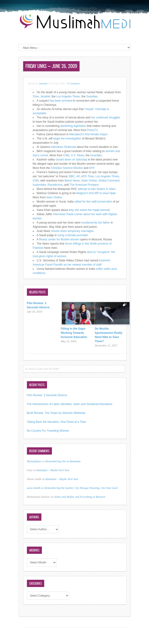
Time (91, 176)
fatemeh (43, 83)
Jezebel (45, 96)
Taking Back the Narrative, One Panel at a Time (56, 422)
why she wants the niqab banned (89, 210)
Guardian (92, 96)
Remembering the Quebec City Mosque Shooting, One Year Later (82, 488)
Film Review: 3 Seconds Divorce (47, 395)
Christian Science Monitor (67, 168)
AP (78, 176)
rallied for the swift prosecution (93, 202)
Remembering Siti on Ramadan (63, 461)
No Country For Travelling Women (48, 431)
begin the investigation (68, 139)
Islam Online (89, 181)
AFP (91, 168)
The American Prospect (84, 185)
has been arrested (61, 101)
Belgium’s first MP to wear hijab (96, 193)
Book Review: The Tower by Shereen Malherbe (56, 413)
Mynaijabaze (34, 461)
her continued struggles (106, 117)
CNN (66, 155)
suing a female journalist (72, 235)
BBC (72, 176)
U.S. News (78, 155)
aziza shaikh (34, 488)
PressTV (92, 130)
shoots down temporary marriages (72, 231)
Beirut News (72, 181)
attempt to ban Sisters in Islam (97, 189)
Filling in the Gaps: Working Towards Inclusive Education (74, 333)
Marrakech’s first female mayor (88, 134)
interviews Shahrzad (63, 147)
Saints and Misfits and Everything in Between (80, 497)
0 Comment (74, 83)
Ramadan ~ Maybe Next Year (53, 470)
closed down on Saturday (71, 160)
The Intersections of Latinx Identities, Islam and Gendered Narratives (70, 404)
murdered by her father (96, 223)
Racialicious (55, 185)
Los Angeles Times (68, 96)
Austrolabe (39, 185)
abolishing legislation (73, 126)
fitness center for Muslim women (59, 239)
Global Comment (109, 181)
